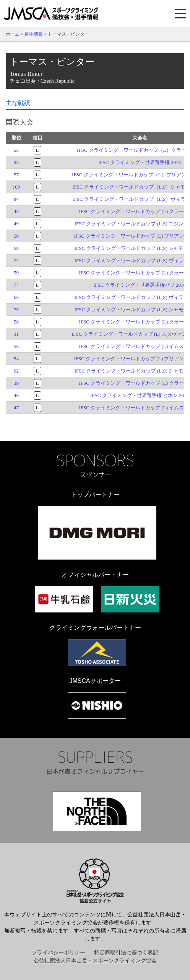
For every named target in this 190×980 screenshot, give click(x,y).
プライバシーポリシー (58, 953)
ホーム (13, 34)
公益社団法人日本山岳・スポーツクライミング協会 (95, 961)
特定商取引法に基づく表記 (126, 953)
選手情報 (34, 34)
